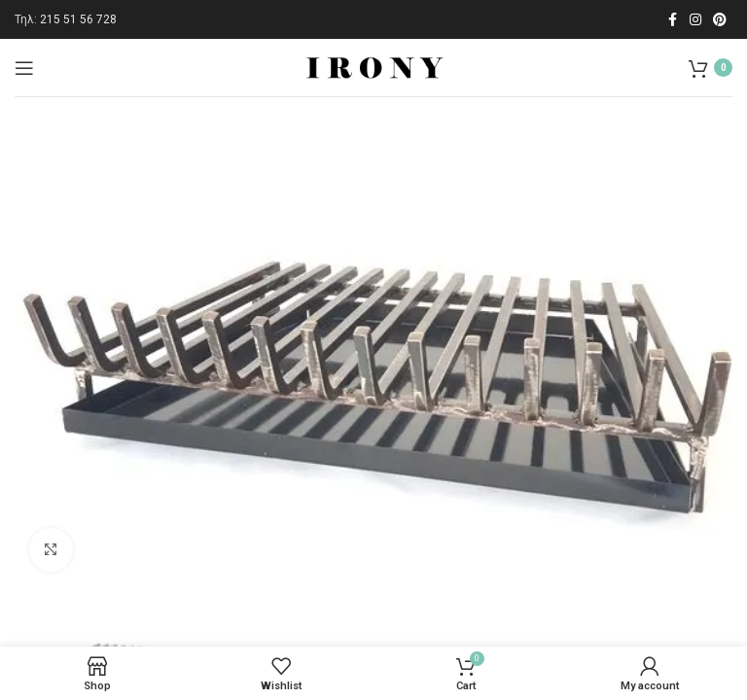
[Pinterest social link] (720, 20)
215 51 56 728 (78, 19)
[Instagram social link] (695, 20)
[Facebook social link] (672, 20)
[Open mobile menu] (24, 68)
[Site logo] (373, 66)
